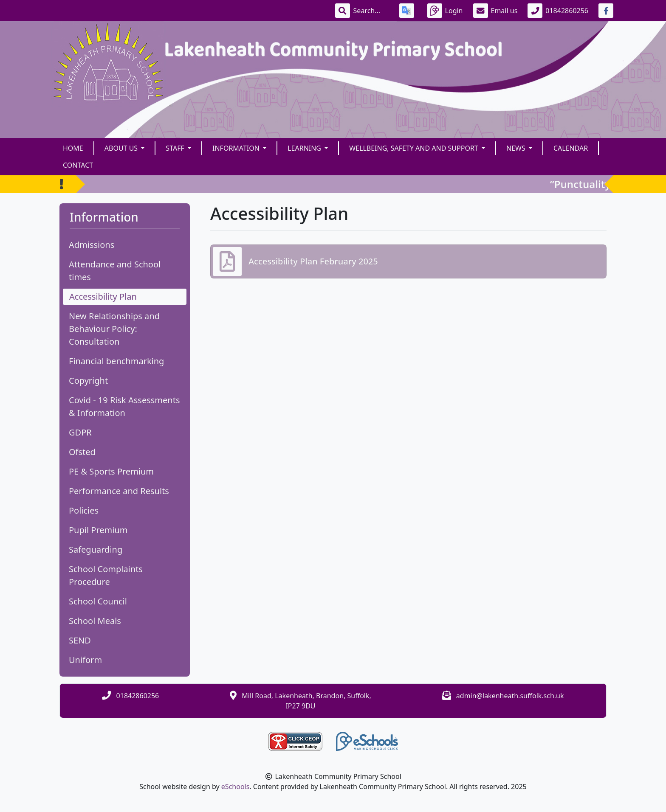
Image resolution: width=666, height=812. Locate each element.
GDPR (80, 432)
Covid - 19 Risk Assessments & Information (124, 406)
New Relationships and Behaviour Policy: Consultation (114, 329)
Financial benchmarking (116, 361)
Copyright (88, 381)
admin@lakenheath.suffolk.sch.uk (510, 696)
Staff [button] (176, 148)
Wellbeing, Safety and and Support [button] (415, 148)
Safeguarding (96, 549)
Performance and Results (119, 491)
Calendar (571, 148)
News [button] (517, 148)
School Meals (95, 621)
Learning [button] (305, 148)
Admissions (92, 245)
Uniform (85, 660)
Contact (78, 165)
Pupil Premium (98, 530)
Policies (84, 510)
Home (73, 148)
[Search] (371, 11)
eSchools (236, 787)
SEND (80, 640)
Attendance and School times (115, 271)
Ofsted (82, 452)
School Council (98, 601)
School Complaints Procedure (106, 575)
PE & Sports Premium (111, 471)
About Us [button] (122, 148)
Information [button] (237, 148)
